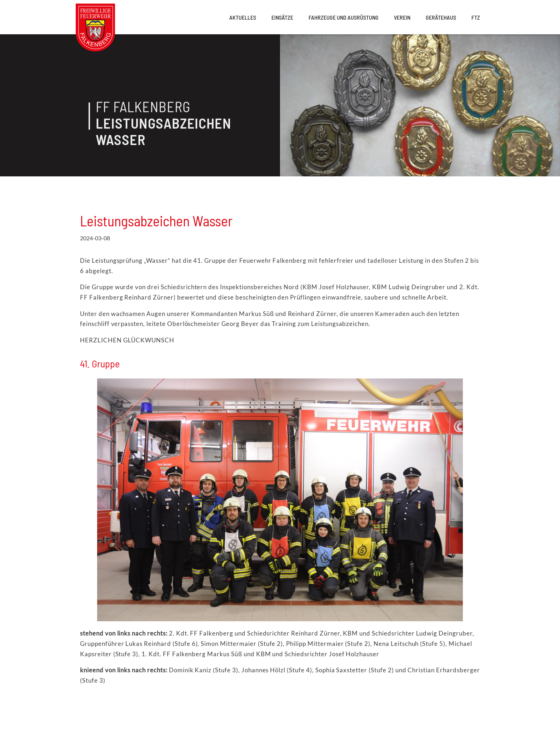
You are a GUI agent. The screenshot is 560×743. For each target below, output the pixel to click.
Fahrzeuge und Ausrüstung (344, 17)
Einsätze (282, 17)
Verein (402, 17)
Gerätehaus (441, 17)
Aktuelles (243, 17)
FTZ (476, 17)
